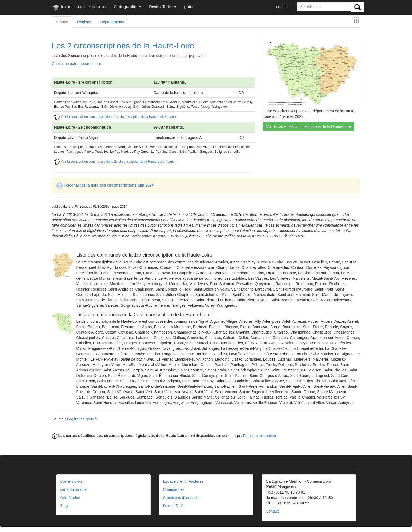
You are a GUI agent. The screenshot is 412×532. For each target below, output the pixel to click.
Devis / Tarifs (174, 506)
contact (282, 7)
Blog (64, 506)
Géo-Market (70, 498)
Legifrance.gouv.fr (82, 419)
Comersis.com (72, 481)
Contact (272, 511)
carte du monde (73, 489)
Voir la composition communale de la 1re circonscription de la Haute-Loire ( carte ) (116, 117)
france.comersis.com (79, 8)
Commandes (174, 489)
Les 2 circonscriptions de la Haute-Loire (123, 46)
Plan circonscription (260, 436)
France (62, 22)
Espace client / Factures (183, 481)
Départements (112, 22)
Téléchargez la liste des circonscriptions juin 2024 (105, 185)
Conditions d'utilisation (182, 498)
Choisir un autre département (76, 64)
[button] (128, 7)
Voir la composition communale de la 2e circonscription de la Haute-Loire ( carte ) (116, 162)
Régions (84, 22)
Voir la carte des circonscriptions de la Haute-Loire (309, 126)
